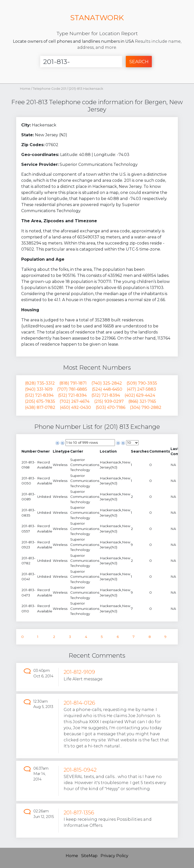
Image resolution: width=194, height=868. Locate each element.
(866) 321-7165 (142, 401)
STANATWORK (97, 18)
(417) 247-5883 (141, 389)
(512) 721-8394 (39, 395)
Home (25, 89)
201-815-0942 (80, 770)
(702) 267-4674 (75, 401)
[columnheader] (29, 451)
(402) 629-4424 (140, 395)
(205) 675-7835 (40, 401)
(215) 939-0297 (109, 401)
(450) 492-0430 (75, 407)
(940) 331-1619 (39, 389)
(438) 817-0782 (40, 407)
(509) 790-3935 (142, 383)
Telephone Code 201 (50, 89)
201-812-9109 (79, 672)
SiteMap (89, 856)
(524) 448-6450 (107, 389)
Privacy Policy (114, 856)
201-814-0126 (79, 703)
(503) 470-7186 (111, 407)
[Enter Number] (81, 62)
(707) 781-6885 (72, 389)
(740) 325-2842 (107, 383)
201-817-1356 (79, 813)
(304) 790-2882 (146, 407)
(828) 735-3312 (40, 383)
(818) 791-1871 (73, 383)
